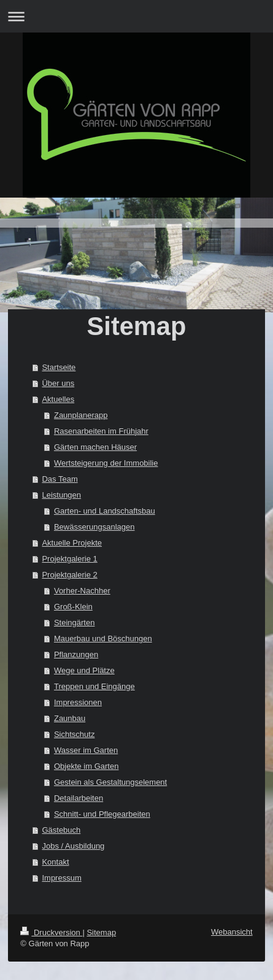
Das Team (60, 479)
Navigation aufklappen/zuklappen (136, 16)
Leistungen (61, 495)
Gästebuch (61, 830)
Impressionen (78, 702)
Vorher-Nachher (82, 591)
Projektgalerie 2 (69, 575)
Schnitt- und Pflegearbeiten (102, 814)
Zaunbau (70, 718)
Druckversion (51, 932)
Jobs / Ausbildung (73, 846)
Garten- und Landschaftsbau (105, 511)
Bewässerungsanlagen (94, 527)
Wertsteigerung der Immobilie (106, 463)
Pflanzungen (76, 654)
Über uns (58, 383)
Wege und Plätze (84, 670)
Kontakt (55, 862)
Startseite (59, 367)
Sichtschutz (74, 734)
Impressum (61, 878)
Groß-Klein (73, 607)
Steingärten (75, 623)
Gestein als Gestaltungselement (110, 782)
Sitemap (101, 932)
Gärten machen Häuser (95, 447)
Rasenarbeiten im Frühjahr (101, 431)
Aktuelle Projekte (72, 543)
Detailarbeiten (79, 798)
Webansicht (232, 932)
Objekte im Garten (87, 766)
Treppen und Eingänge (94, 686)
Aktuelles (58, 399)
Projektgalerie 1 (69, 559)
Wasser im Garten (86, 750)
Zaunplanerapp (81, 415)
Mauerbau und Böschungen (103, 639)
